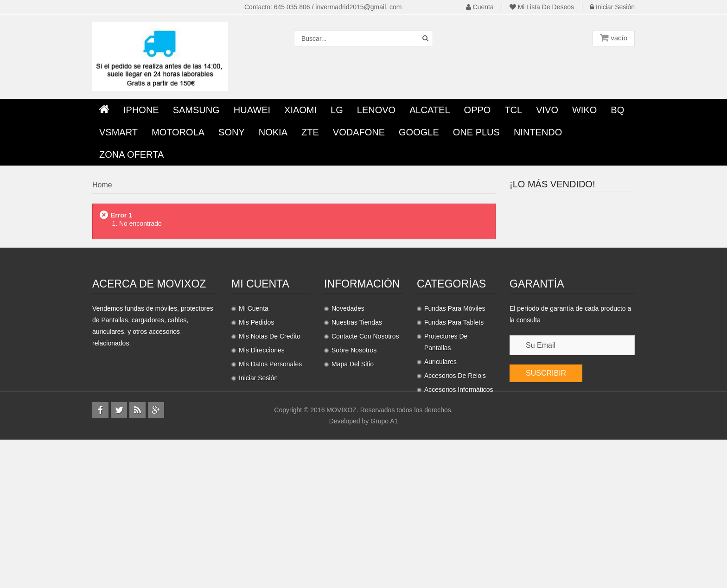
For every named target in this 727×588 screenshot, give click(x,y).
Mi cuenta (260, 397)
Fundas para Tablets (454, 435)
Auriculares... (582, 309)
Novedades (348, 422)
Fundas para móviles (455, 422)
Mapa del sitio (353, 477)
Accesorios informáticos (459, 503)
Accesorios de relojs (455, 489)
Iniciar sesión (612, 7)
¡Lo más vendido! (552, 184)
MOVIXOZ (341, 558)
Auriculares (440, 475)
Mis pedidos (256, 435)
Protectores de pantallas (446, 455)
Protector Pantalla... (594, 205)
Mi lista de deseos (542, 7)
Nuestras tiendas (357, 435)
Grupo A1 (384, 569)
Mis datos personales (270, 477)
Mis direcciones (262, 463)
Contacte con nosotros (365, 449)
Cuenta (480, 7)
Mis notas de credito (270, 449)
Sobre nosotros (354, 463)
